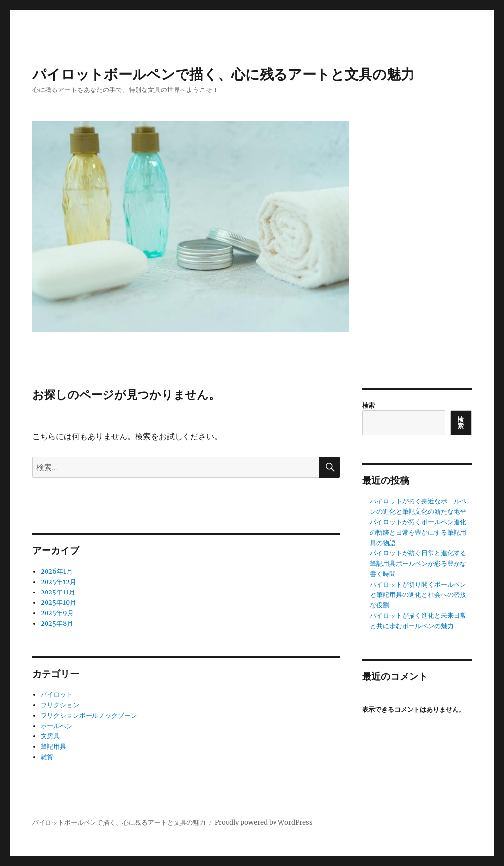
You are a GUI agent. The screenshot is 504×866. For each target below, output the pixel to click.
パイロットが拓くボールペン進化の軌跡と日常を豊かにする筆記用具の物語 (418, 532)
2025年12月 (58, 582)
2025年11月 (58, 592)
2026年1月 (57, 571)
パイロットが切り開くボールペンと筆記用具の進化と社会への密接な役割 (418, 595)
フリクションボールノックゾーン (89, 715)
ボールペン (57, 726)
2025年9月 (57, 613)
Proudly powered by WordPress (264, 823)
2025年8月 (57, 623)
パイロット (57, 695)
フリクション (60, 705)
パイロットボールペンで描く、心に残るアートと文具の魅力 (223, 74)
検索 (368, 405)
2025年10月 (58, 603)
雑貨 (47, 757)
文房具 (50, 736)
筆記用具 (53, 747)
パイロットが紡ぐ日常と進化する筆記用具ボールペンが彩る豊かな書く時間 (418, 564)
